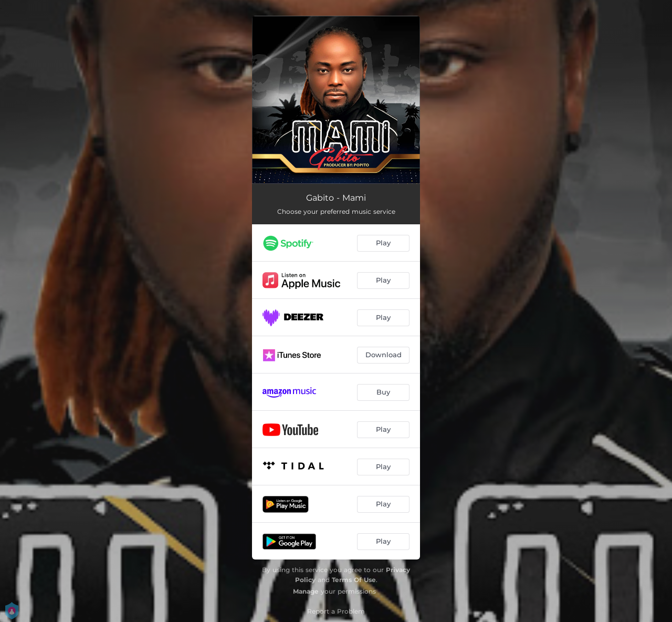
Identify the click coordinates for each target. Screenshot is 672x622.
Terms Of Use (354, 580)
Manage (306, 591)
